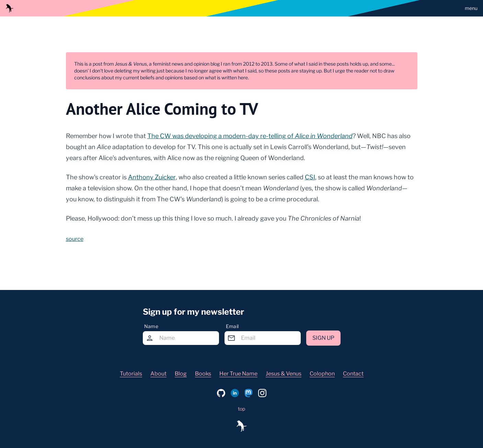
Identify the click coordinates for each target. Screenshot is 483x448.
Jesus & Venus (284, 374)
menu (471, 8)
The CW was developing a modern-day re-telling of (250, 136)
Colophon (322, 374)
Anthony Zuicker (152, 177)
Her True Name (238, 374)
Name (151, 326)
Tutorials (131, 374)
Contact (353, 374)
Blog (181, 374)
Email (232, 326)
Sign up (323, 338)
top (241, 409)
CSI (310, 177)
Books (203, 374)
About (158, 374)
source (75, 239)
